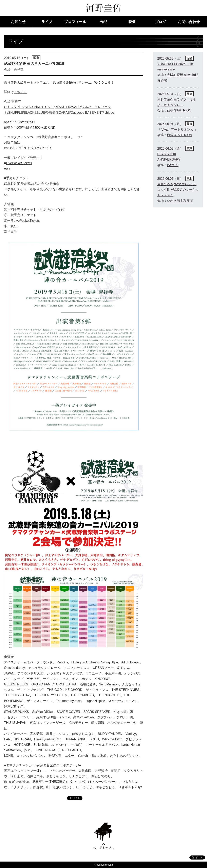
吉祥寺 (19, 70)
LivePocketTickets (19, 163)
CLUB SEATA (14, 107)
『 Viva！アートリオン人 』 (177, 130)
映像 (132, 22)
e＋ (9, 169)
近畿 (189, 58)
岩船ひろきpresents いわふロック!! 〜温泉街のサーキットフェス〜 (178, 190)
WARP (76, 107)
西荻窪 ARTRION (180, 135)
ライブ (47, 22)
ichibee (109, 113)
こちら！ (20, 92)
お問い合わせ (189, 22)
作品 (104, 22)
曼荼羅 (51, 113)
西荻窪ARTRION (179, 110)
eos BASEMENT (91, 113)
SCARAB (63, 113)
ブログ (161, 22)
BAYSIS (173, 165)
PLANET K (63, 107)
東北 (189, 179)
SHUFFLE (15, 113)
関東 (36, 58)
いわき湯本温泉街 (180, 201)
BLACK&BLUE (34, 113)
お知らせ (18, 22)
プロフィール (75, 22)
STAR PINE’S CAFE (39, 107)
